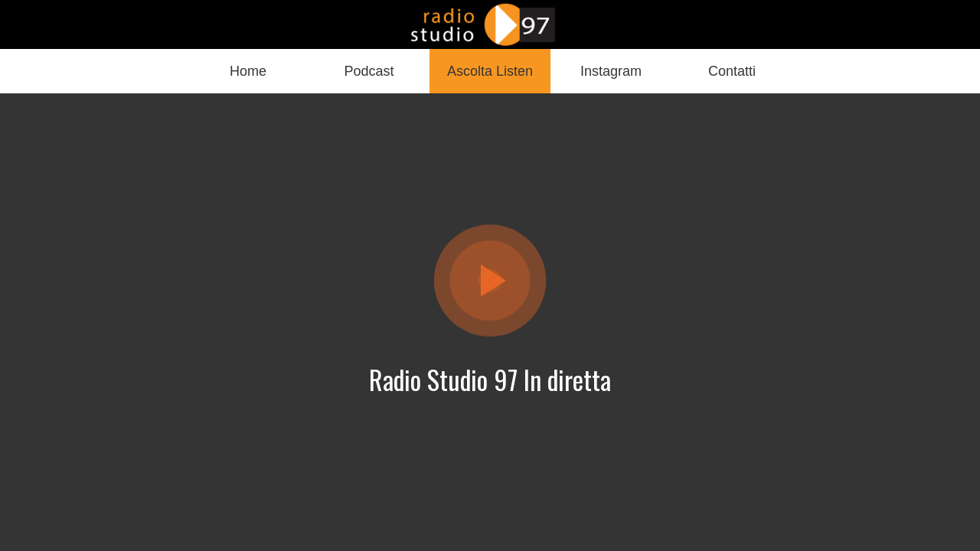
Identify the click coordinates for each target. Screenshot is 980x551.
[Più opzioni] (732, 71)
